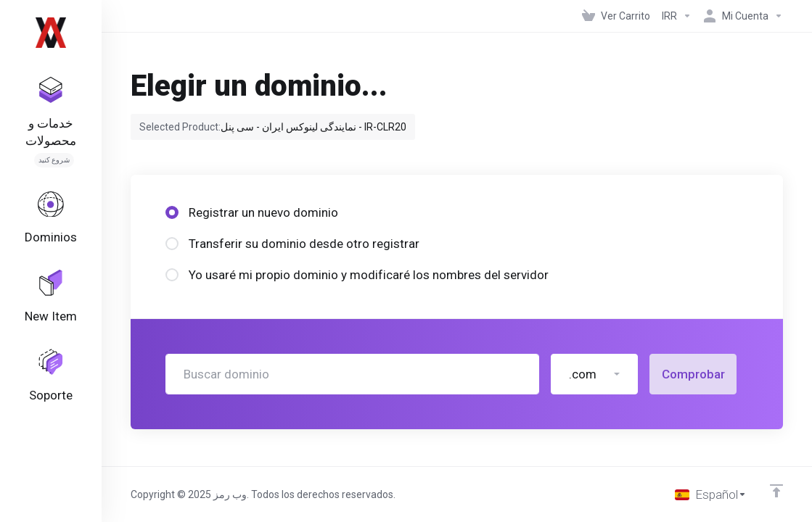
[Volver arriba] (776, 491)
